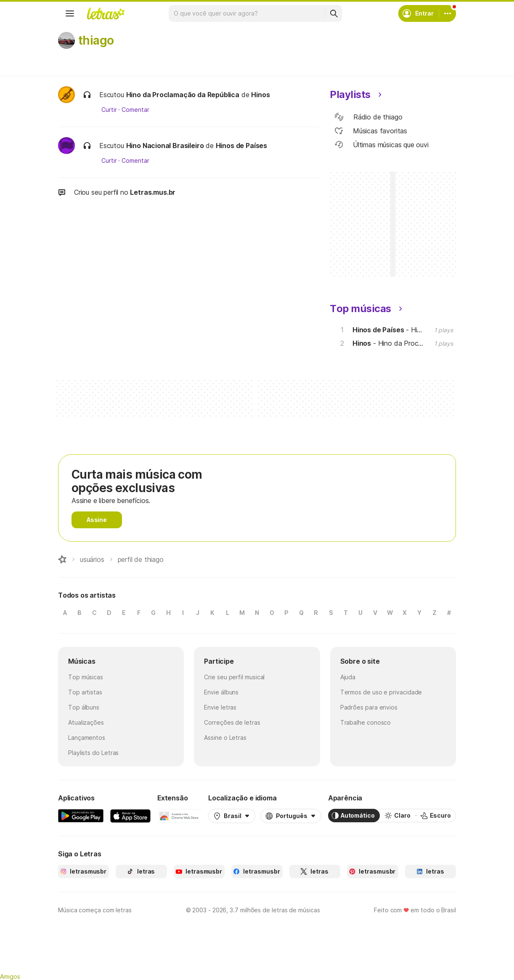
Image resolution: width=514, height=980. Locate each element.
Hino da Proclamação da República (183, 95)
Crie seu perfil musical (234, 677)
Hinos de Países (241, 146)
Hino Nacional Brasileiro (165, 146)
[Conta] (448, 13)
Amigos (10, 976)
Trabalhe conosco (366, 722)
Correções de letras (232, 722)
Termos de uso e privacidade (381, 692)
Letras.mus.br (153, 192)
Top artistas (85, 692)
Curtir (109, 110)
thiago (96, 40)
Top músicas (86, 677)
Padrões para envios (369, 707)
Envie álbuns (221, 692)
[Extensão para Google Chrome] (179, 816)
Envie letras (220, 707)
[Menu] (70, 13)
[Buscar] (334, 13)
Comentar (135, 110)
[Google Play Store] (81, 816)
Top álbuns (84, 707)
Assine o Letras (225, 738)
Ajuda (348, 677)
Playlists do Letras (93, 753)
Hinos (260, 95)
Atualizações (86, 722)
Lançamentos (87, 738)
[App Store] (130, 816)
